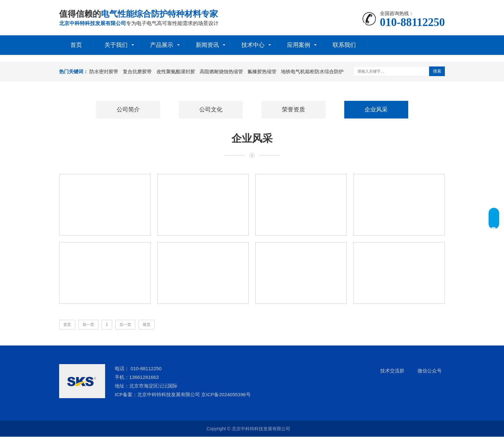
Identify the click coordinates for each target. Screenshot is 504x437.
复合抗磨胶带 (137, 71)
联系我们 (344, 45)
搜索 (437, 71)
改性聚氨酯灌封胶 (176, 71)
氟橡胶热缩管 (262, 71)
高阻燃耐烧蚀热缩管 (221, 71)
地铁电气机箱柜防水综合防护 (312, 71)
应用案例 (299, 45)
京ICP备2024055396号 (226, 395)
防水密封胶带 (104, 71)
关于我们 (116, 45)
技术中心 (253, 45)
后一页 (125, 325)
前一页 (88, 325)
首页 (76, 45)
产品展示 (162, 45)
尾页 (147, 325)
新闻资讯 (207, 45)
